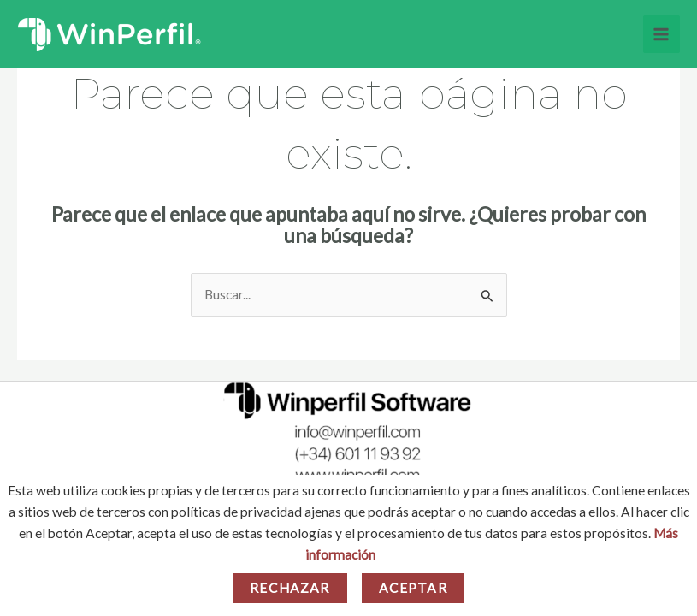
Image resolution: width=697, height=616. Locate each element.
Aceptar (413, 588)
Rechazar (289, 588)
